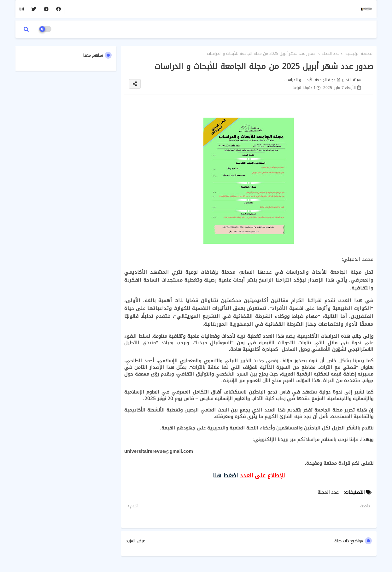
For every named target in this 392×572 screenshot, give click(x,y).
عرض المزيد (135, 541)
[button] (26, 29)
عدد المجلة (330, 54)
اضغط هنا (225, 476)
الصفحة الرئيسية (359, 54)
